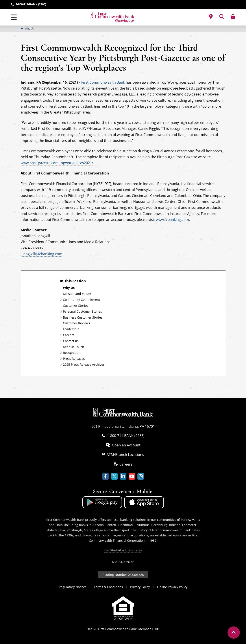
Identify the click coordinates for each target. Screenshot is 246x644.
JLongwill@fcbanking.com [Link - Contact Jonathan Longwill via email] (42, 254)
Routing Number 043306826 (123, 575)
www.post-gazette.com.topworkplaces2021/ (57, 163)
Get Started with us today (123, 550)
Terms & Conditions (108, 587)
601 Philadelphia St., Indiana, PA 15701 (123, 426)
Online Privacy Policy (172, 587)
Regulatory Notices (73, 587)
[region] (123, 29)
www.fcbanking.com (172, 220)
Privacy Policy (140, 587)
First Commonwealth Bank (103, 82)
